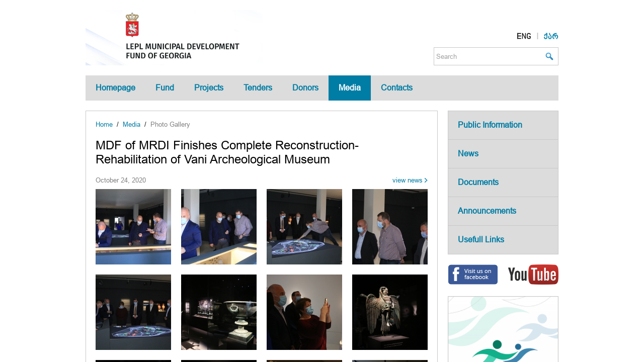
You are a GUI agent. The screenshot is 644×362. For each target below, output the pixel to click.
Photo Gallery (170, 124)
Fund (165, 88)
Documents (478, 182)
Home (104, 124)
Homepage (115, 88)
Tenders (258, 88)
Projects (209, 88)
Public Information (490, 125)
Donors (305, 88)
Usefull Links (481, 240)
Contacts (397, 88)
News (468, 154)
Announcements (487, 211)
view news (408, 180)
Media (350, 88)
